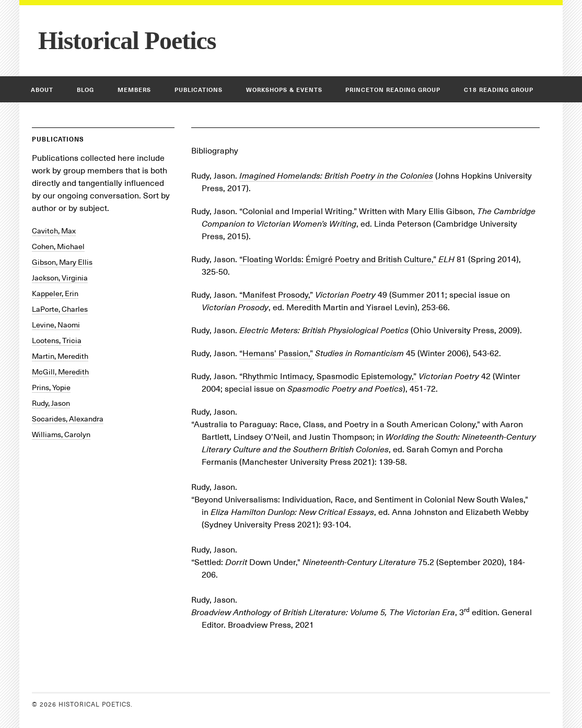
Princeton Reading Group (393, 90)
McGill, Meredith (60, 372)
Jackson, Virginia (60, 278)
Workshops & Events (284, 90)
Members (134, 90)
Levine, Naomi (56, 325)
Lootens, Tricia (57, 340)
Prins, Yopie (51, 388)
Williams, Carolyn (61, 435)
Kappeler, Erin (55, 293)
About (42, 90)
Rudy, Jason (51, 403)
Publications (199, 90)
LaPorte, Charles (60, 309)
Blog (85, 90)
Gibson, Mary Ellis (62, 262)
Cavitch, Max (54, 231)
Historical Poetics (127, 40)
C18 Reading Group (499, 90)
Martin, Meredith (60, 356)
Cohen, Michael (58, 246)
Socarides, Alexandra (68, 419)
